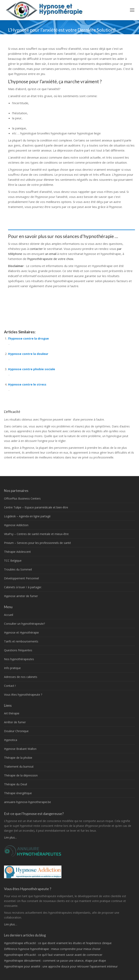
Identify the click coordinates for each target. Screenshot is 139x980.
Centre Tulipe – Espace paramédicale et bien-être (36, 507)
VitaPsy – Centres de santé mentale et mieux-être (36, 534)
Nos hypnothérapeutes (19, 659)
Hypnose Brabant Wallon (20, 749)
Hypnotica (11, 740)
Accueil (9, 615)
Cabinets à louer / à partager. (23, 587)
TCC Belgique (13, 561)
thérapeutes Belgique (23, 212)
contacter (37, 249)
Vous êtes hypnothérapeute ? (23, 695)
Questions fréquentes (18, 650)
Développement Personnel (21, 578)
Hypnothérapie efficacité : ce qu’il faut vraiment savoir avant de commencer (53, 955)
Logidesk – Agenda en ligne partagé (27, 516)
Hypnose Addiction (16, 525)
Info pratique (12, 668)
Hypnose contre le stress (27, 384)
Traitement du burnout (19, 766)
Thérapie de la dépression (21, 775)
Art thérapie (12, 713)
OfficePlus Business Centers (22, 498)
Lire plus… (11, 924)
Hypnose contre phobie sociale (32, 369)
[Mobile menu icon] (132, 10)
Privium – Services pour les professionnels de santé (37, 543)
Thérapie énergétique (18, 793)
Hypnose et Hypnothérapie (21, 632)
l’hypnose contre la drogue (28, 338)
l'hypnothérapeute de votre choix (50, 259)
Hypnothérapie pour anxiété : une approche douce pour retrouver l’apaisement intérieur (61, 966)
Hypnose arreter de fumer (21, 596)
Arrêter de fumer (15, 722)
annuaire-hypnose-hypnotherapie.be (27, 802)
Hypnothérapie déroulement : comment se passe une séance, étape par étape (55, 961)
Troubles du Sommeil (18, 569)
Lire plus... (10, 837)
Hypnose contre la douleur (28, 354)
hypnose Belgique (21, 316)
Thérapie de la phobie (18, 758)
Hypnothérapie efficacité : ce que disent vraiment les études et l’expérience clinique (58, 943)
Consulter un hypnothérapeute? (24, 624)
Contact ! (10, 686)
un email (51, 254)
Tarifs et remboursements (21, 641)
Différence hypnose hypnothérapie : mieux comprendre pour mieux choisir (52, 949)
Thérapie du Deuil (16, 784)
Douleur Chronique (16, 731)
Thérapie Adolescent (17, 552)
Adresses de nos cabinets (21, 677)
